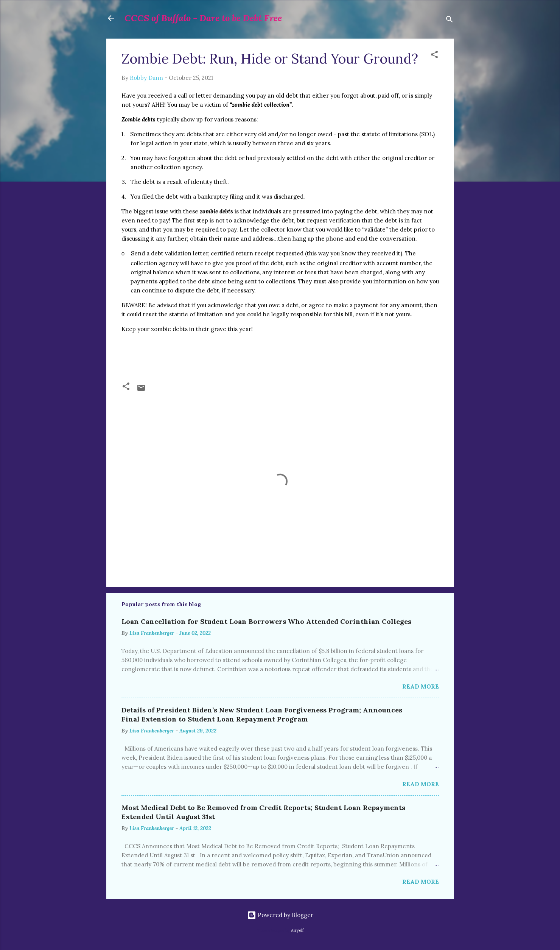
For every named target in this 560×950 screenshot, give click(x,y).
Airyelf (297, 930)
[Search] (450, 21)
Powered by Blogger (280, 915)
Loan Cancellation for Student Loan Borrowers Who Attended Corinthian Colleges (266, 621)
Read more (421, 686)
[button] (434, 56)
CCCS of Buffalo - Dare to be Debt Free (203, 18)
